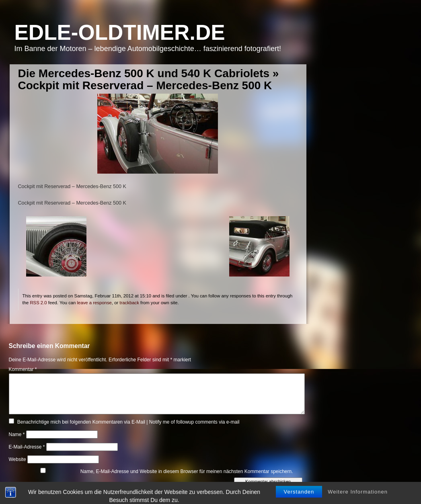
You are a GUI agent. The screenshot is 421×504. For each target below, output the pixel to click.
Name (17, 434)
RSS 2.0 (38, 303)
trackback (129, 303)
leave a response (94, 303)
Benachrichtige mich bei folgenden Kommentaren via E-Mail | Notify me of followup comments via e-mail (128, 422)
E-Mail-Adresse (27, 447)
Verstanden (299, 497)
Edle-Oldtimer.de (120, 32)
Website (17, 459)
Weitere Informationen (358, 497)
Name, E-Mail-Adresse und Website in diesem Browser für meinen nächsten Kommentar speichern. (187, 471)
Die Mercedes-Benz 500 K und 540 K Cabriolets (144, 73)
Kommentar (23, 369)
